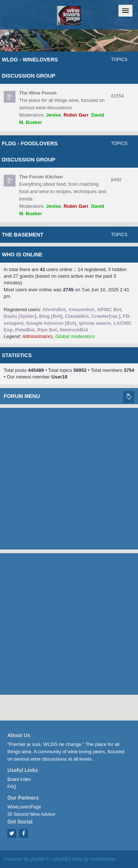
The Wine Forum (38, 93)
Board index (19, 779)
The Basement (23, 235)
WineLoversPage (24, 807)
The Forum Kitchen (41, 177)
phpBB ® (40, 859)
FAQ (12, 787)
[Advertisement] (69, 477)
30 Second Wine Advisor (31, 814)
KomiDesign (103, 859)
